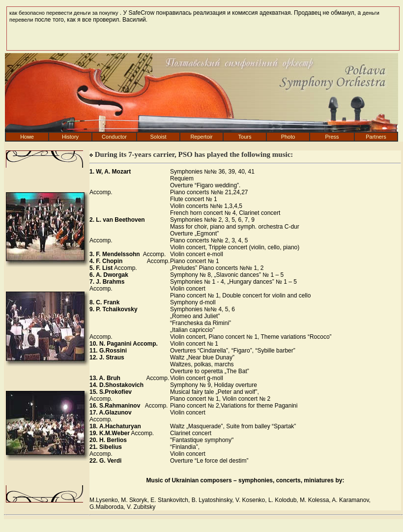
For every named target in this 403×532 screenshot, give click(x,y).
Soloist (158, 137)
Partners (376, 137)
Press (332, 137)
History (70, 137)
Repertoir (201, 137)
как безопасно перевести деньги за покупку (64, 13)
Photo (288, 137)
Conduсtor (114, 137)
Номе (27, 137)
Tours (245, 137)
